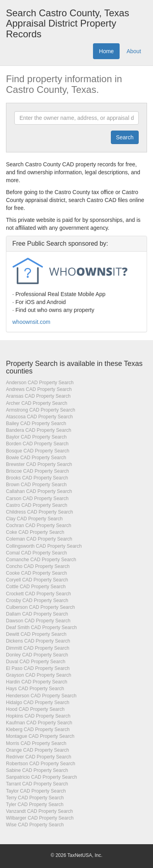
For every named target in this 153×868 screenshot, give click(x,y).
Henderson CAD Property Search (41, 696)
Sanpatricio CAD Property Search (42, 777)
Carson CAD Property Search (37, 498)
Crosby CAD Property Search (37, 600)
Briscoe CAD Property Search (38, 471)
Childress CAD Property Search (40, 512)
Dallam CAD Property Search (37, 614)
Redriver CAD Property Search (39, 757)
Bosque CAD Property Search (38, 451)
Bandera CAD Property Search (39, 430)
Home (106, 51)
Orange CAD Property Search (38, 750)
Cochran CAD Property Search (39, 525)
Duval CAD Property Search (36, 662)
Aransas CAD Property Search (38, 396)
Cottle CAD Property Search (36, 587)
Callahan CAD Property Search (39, 491)
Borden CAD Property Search (37, 444)
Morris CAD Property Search (36, 743)
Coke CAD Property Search (35, 532)
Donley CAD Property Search (37, 655)
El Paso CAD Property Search (38, 668)
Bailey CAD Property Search (36, 423)
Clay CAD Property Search (34, 519)
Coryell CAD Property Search (37, 580)
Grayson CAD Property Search (39, 675)
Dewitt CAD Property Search (36, 634)
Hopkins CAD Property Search (38, 716)
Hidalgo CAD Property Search (38, 702)
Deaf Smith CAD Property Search (41, 627)
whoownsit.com (31, 322)
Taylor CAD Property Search (36, 791)
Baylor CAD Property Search (36, 437)
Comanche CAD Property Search (41, 560)
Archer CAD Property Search (37, 403)
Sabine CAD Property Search (37, 770)
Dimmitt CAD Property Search (38, 648)
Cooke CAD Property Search (36, 573)
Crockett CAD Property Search (38, 594)
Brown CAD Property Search (36, 485)
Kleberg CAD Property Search (38, 729)
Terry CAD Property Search (35, 798)
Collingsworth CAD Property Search (44, 546)
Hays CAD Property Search (35, 689)
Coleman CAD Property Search (39, 539)
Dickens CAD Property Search (38, 641)
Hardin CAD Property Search (37, 682)
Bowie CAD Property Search (36, 458)
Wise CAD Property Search (35, 825)
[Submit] (125, 137)
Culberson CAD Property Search (40, 607)
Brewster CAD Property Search (39, 464)
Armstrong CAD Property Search (41, 410)
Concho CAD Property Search (38, 566)
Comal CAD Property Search (36, 553)
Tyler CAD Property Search (35, 804)
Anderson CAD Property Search (40, 383)
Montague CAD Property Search (40, 736)
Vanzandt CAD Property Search (40, 811)
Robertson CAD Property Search (41, 764)
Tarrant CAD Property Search (37, 784)
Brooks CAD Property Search (37, 478)
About (134, 51)
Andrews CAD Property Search (39, 389)
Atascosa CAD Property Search (39, 417)
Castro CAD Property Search (37, 505)
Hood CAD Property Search (35, 709)
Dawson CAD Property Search (38, 621)
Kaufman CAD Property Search (39, 723)
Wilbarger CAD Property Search (40, 818)
